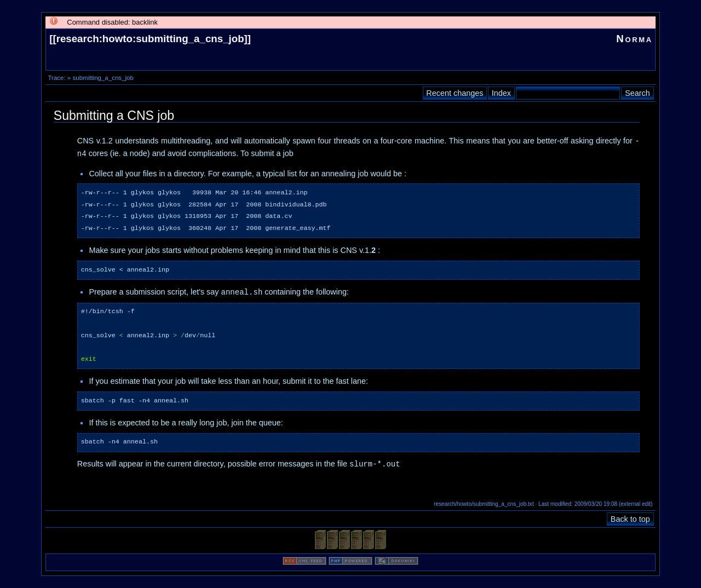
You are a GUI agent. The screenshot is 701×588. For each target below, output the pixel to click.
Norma (634, 39)
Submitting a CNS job (114, 116)
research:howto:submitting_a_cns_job (150, 39)
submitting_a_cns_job (103, 78)
